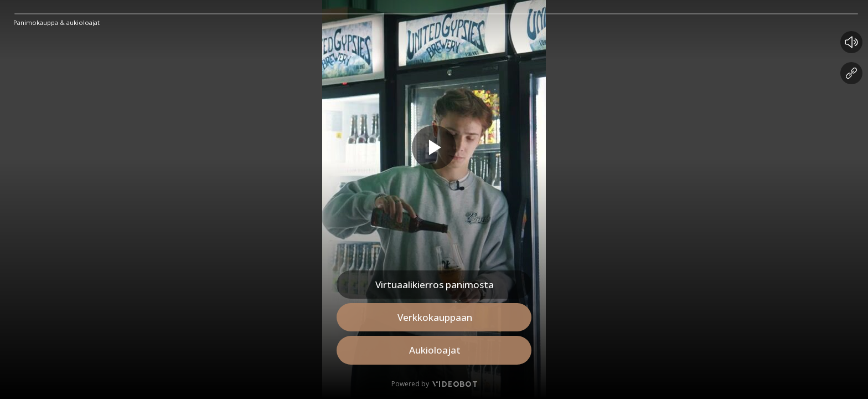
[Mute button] (851, 42)
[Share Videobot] (851, 73)
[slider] (436, 14)
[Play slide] (434, 147)
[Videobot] (454, 384)
